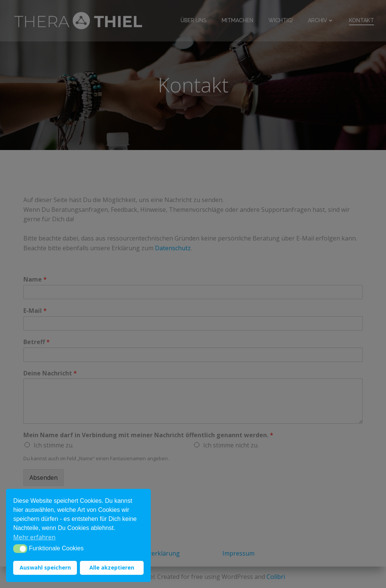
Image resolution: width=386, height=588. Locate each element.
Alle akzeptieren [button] (112, 567)
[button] (20, 548)
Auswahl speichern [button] (45, 567)
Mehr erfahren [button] (34, 537)
